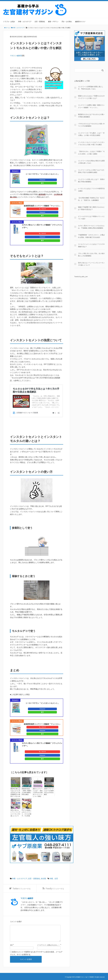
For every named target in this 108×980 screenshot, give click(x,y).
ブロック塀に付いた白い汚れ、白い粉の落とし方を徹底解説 (91, 255)
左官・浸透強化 (40, 22)
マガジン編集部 (16, 56)
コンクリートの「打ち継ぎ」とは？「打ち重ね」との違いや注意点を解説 (91, 134)
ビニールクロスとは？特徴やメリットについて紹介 (91, 218)
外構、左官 (54, 878)
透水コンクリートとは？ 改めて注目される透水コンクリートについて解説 (37, 792)
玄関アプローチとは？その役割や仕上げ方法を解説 (49, 791)
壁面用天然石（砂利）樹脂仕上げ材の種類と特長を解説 (26, 791)
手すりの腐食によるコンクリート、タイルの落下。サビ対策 (27, 812)
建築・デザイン (53, 22)
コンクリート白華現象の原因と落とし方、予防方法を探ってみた (91, 88)
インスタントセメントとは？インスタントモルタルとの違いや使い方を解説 (91, 143)
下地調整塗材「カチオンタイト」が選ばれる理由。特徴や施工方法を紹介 (91, 236)
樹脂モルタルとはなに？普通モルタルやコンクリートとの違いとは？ (91, 97)
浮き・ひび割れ (67, 22)
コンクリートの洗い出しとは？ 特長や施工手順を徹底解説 (91, 180)
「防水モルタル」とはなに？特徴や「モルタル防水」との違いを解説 (91, 153)
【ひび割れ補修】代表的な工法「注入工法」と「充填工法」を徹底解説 (91, 199)
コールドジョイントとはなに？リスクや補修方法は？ (91, 245)
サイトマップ (100, 5)
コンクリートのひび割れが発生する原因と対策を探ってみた (91, 162)
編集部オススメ (80, 22)
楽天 (42, 183)
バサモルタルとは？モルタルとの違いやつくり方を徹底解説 (91, 125)
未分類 (43, 878)
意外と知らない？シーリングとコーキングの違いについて (15, 812)
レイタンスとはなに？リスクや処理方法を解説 (91, 190)
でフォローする (22, 888)
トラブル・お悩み (9, 22)
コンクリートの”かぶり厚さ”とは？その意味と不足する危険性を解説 (91, 171)
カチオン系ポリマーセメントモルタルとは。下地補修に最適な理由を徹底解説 (91, 227)
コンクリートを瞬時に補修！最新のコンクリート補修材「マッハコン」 (91, 106)
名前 (11, 948)
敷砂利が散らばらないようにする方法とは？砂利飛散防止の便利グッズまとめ (15, 792)
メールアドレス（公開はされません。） (49, 948)
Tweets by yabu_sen (81, 277)
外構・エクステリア (25, 22)
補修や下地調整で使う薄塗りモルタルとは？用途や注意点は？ (91, 208)
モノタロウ (42, 209)
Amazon (42, 180)
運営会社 (90, 5)
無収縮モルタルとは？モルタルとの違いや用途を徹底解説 (91, 116)
